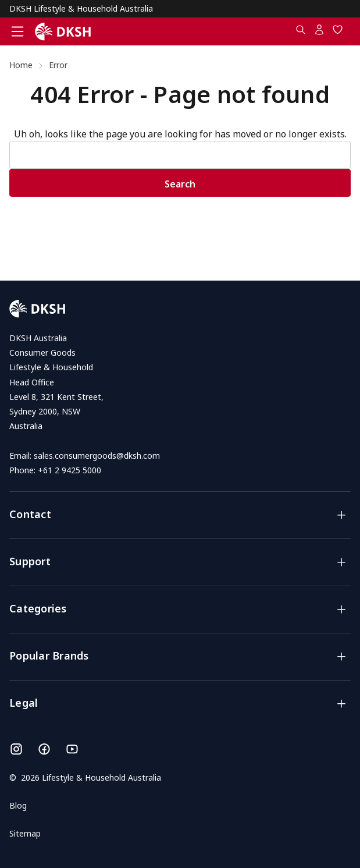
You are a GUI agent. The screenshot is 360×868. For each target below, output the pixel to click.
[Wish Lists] (338, 32)
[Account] (319, 32)
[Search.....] (301, 32)
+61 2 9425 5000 (69, 470)
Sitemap (25, 833)
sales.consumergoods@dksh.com (97, 456)
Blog (18, 805)
